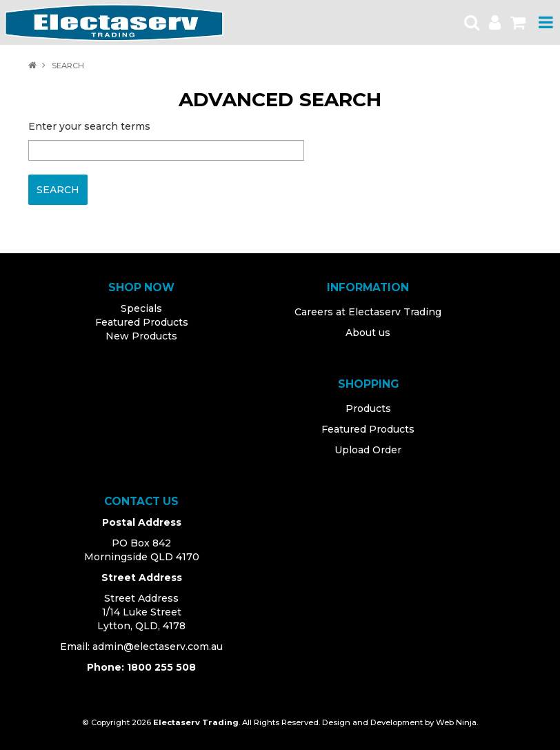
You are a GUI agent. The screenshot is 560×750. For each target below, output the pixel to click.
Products (368, 408)
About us (368, 333)
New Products (141, 336)
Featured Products (142, 322)
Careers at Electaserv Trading (368, 312)
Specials (141, 308)
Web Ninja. (457, 722)
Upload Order (368, 450)
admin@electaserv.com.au (158, 647)
